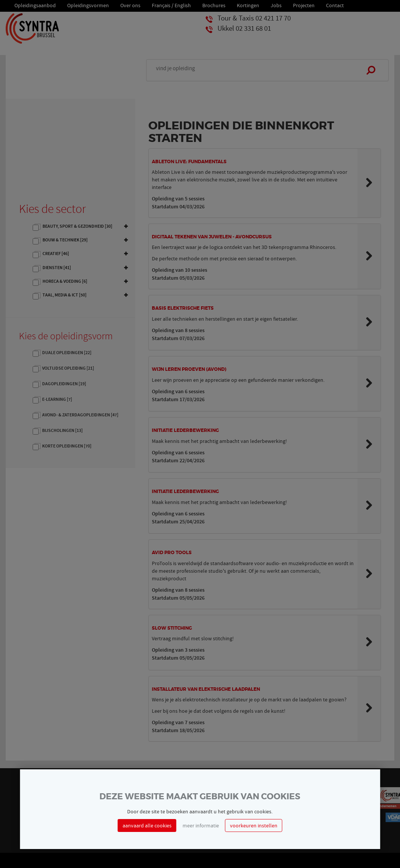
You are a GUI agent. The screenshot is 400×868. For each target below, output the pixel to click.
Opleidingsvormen (88, 5)
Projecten (304, 5)
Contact (335, 5)
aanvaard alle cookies (147, 825)
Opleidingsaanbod (35, 5)
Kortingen (248, 5)
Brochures (214, 5)
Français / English (171, 5)
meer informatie (201, 825)
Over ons (130, 5)
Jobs (276, 5)
